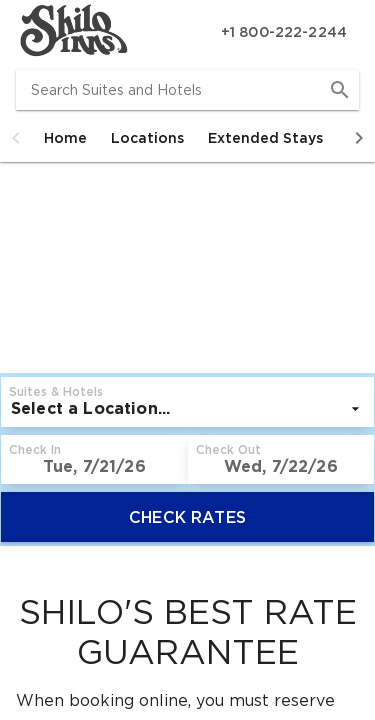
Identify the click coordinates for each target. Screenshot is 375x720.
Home (65, 138)
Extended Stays (265, 138)
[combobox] (187, 90)
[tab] (65, 138)
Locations (147, 138)
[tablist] (187, 138)
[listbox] (187, 409)
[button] (16, 138)
